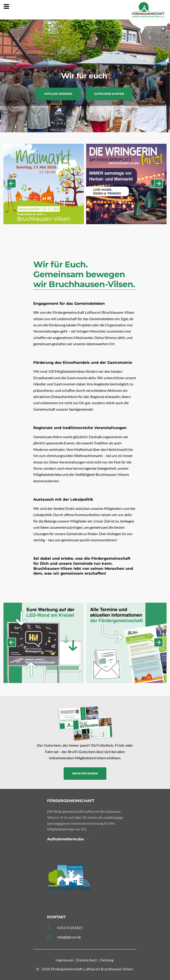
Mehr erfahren (85, 773)
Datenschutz (87, 960)
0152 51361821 (70, 928)
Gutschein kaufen (109, 97)
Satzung (107, 960)
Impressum (64, 960)
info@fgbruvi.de (69, 937)
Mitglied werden (58, 97)
